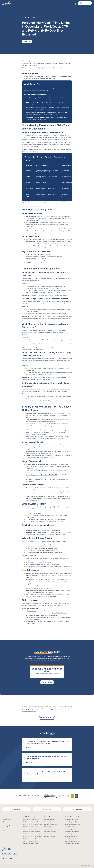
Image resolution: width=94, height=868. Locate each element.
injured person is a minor (43, 389)
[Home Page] (7, 3)
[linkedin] (11, 859)
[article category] (33, 17)
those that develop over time (46, 137)
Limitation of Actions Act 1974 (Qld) (47, 464)
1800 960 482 (32, 611)
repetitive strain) (67, 359)
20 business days (50, 242)
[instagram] (7, 859)
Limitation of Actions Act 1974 (39, 90)
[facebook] (4, 859)
